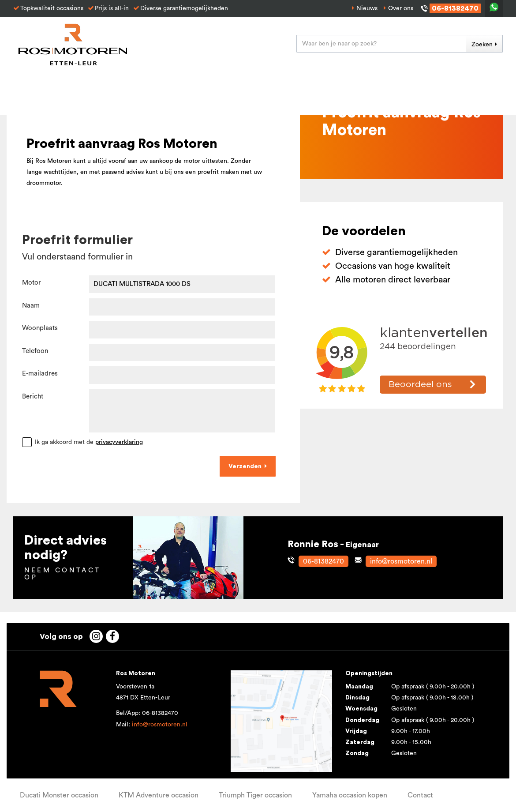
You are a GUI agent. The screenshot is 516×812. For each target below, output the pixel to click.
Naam (31, 306)
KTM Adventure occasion (159, 795)
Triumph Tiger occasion (255, 795)
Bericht (33, 397)
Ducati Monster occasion (59, 795)
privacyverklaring (119, 442)
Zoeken (482, 45)
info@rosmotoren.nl (160, 725)
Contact (420, 795)
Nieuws (367, 8)
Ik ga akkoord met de (89, 442)
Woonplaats (40, 328)
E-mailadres (40, 374)
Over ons (401, 8)
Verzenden (245, 466)
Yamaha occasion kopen (350, 795)
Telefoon (35, 351)
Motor (32, 283)
